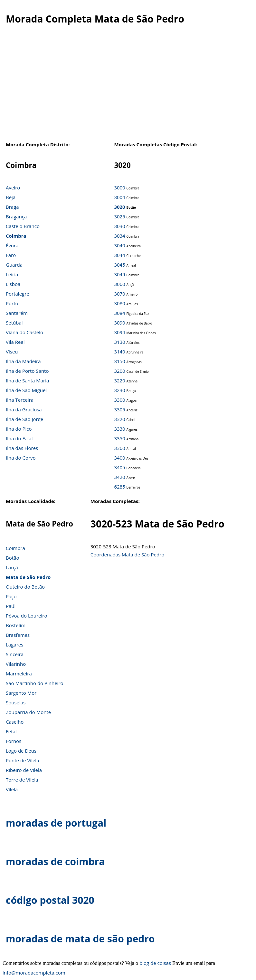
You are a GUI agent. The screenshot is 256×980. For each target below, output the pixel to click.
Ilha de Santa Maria (27, 380)
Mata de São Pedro (28, 577)
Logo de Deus (21, 751)
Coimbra (16, 236)
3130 (119, 342)
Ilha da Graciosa (24, 409)
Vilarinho (16, 664)
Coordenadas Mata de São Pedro (127, 554)
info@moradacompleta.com (34, 973)
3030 (119, 226)
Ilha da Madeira (23, 361)
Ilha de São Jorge (24, 419)
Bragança (16, 216)
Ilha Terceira (20, 400)
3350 (119, 438)
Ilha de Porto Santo (27, 371)
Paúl (11, 606)
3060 (119, 284)
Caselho (15, 722)
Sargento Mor (21, 693)
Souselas (16, 702)
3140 (119, 352)
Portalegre (18, 294)
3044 (119, 255)
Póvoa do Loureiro (26, 616)
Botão (12, 558)
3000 (119, 188)
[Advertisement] (125, 87)
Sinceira (15, 654)
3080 (119, 303)
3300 (119, 400)
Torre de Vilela (22, 780)
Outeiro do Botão (25, 587)
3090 (119, 323)
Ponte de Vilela (22, 760)
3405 (119, 467)
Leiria (12, 274)
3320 (119, 419)
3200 (119, 371)
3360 (119, 448)
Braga (12, 207)
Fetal (11, 731)
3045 (119, 265)
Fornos (14, 741)
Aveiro (13, 188)
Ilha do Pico (19, 429)
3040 (119, 245)
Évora (12, 245)
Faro (11, 255)
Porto (12, 303)
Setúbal (14, 323)
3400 (119, 458)
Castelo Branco (23, 226)
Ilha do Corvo (21, 458)
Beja (11, 197)
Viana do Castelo (24, 332)
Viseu (12, 352)
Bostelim (16, 625)
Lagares (14, 645)
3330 (119, 429)
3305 (119, 409)
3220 (119, 380)
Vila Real (15, 342)
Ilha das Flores (22, 448)
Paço (11, 596)
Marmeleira (19, 673)
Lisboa (13, 284)
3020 (119, 207)
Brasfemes (18, 635)
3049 (119, 274)
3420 (119, 477)
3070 (119, 294)
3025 (119, 216)
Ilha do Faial (19, 438)
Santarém (17, 313)
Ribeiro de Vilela (24, 770)
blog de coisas (155, 963)
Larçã (12, 567)
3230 (119, 390)
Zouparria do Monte (28, 712)
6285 (119, 487)
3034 (119, 236)
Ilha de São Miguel (26, 390)
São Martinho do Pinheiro (35, 683)
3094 (119, 332)
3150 (119, 361)
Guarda (14, 265)
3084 (119, 313)
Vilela (12, 789)
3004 (119, 197)
